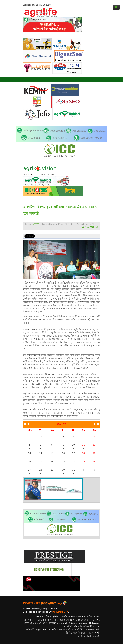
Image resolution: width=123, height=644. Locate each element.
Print (86, 227)
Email (96, 227)
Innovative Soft (60, 612)
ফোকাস (36, 224)
